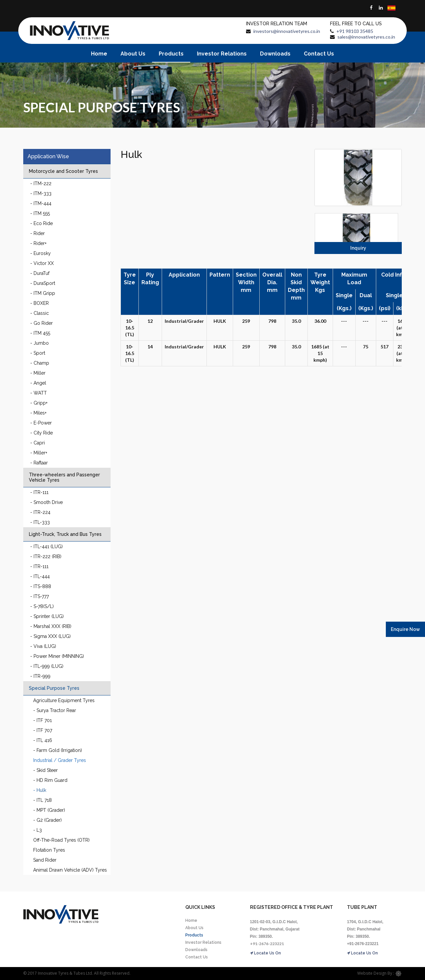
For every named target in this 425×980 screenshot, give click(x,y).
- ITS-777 (40, 596)
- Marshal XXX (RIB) (51, 626)
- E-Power (41, 423)
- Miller (38, 373)
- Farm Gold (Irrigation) (58, 750)
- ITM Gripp (43, 293)
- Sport (38, 353)
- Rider (38, 233)
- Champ (40, 363)
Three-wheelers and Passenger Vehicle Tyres (64, 477)
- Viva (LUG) (43, 646)
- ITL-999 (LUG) (47, 666)
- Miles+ (38, 413)
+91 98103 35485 (355, 31)
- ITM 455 (40, 333)
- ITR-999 (40, 676)
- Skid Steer (45, 770)
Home (99, 54)
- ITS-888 (41, 586)
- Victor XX (42, 263)
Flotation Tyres (49, 850)
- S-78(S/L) (42, 606)
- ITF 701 (42, 720)
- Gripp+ (39, 403)
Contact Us (319, 54)
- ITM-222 (41, 184)
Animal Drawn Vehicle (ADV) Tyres (70, 870)
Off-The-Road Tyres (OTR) (61, 840)
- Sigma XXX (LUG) (50, 636)
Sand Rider (45, 860)
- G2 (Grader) (47, 820)
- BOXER (40, 303)
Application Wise (48, 156)
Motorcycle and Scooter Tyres (63, 171)
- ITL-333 (40, 522)
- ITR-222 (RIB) (46, 556)
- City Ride (42, 433)
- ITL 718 (42, 800)
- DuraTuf (40, 273)
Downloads (275, 54)
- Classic (40, 313)
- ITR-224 (40, 512)
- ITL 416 (43, 740)
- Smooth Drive (46, 502)
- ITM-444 (41, 203)
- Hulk (40, 790)
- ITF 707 (43, 730)
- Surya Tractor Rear (55, 710)
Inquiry (358, 248)
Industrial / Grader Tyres (60, 760)
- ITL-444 (40, 576)
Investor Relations (222, 54)
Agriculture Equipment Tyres (64, 700)
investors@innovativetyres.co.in (287, 31)
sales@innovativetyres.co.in (366, 37)
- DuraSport (43, 283)
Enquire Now (405, 629)
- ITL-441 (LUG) (46, 547)
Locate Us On (265, 953)
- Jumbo (40, 343)
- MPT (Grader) (49, 810)
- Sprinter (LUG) (47, 616)
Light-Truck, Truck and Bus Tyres (65, 534)
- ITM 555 (40, 213)
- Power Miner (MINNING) (57, 656)
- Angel (38, 383)
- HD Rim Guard (50, 780)
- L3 (38, 830)
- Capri (38, 443)
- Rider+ (38, 243)
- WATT (39, 393)
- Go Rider (42, 323)
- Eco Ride (42, 223)
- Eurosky (41, 253)
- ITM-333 (41, 193)
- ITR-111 (39, 492)
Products (171, 54)
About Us (133, 54)
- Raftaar (39, 463)
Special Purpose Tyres (54, 688)
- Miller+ (39, 453)
